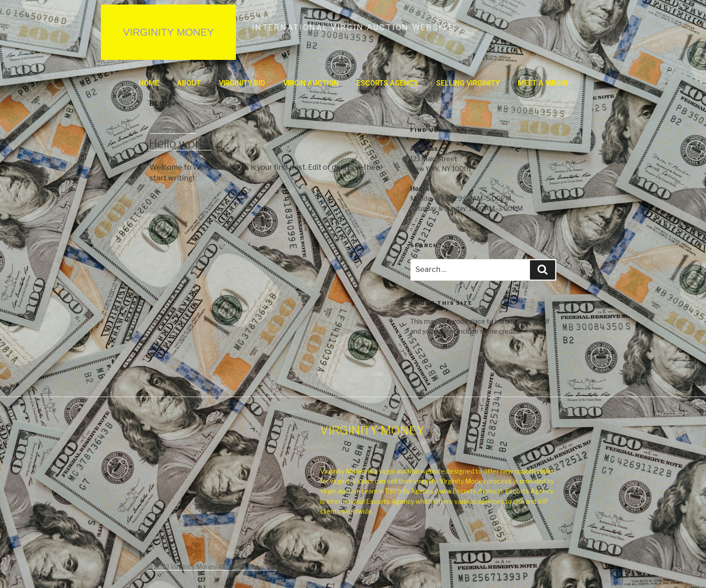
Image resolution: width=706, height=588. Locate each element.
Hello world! (180, 143)
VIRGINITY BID (242, 83)
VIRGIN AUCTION (311, 83)
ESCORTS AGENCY (387, 83)
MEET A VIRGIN (543, 83)
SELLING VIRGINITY (468, 83)
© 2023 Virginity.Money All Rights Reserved (212, 567)
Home (149, 83)
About (189, 83)
